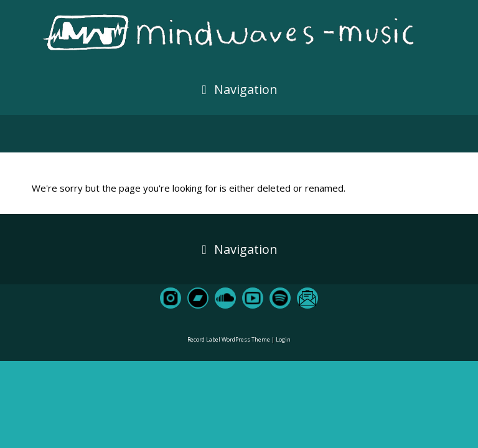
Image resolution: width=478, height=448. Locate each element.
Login (283, 339)
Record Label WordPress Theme (229, 339)
